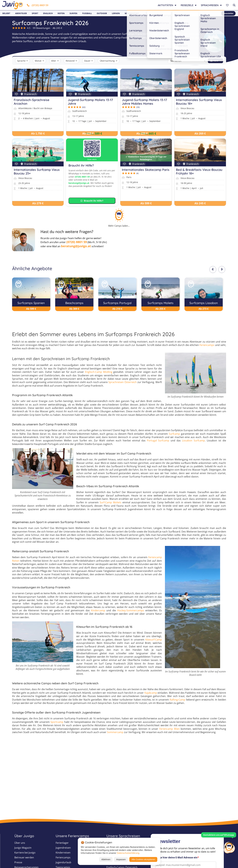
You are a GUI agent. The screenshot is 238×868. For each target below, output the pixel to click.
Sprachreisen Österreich (123, 382)
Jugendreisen (63, 848)
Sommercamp (115, 732)
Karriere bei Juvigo (25, 853)
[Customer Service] (229, 847)
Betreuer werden (24, 857)
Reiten (61, 13)
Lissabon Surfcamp (193, 440)
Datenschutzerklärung (128, 853)
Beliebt (6, 13)
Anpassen (121, 859)
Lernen (116, 13)
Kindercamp (98, 610)
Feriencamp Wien (170, 729)
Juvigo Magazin (23, 848)
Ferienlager (62, 843)
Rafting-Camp (177, 700)
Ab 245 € (200, 203)
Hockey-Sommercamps (131, 610)
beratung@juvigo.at (79, 183)
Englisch (48, 13)
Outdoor (102, 13)
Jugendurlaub (63, 862)
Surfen (73, 13)
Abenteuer (21, 13)
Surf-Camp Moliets (111, 502)
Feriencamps (207, 345)
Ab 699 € (142, 134)
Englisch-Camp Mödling (99, 372)
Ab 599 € (146, 203)
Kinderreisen (63, 853)
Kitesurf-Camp (154, 640)
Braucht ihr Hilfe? (92, 201)
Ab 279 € (38, 203)
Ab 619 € (88, 134)
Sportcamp (57, 722)
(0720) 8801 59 (38, 5)
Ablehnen (106, 859)
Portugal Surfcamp (158, 440)
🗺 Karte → (215, 61)
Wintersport (132, 13)
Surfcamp (174, 434)
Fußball (87, 13)
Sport (35, 13)
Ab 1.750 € (38, 134)
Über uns (20, 843)
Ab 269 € (200, 134)
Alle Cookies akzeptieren (143, 859)
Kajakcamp (151, 693)
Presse (18, 862)
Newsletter (228, 13)
